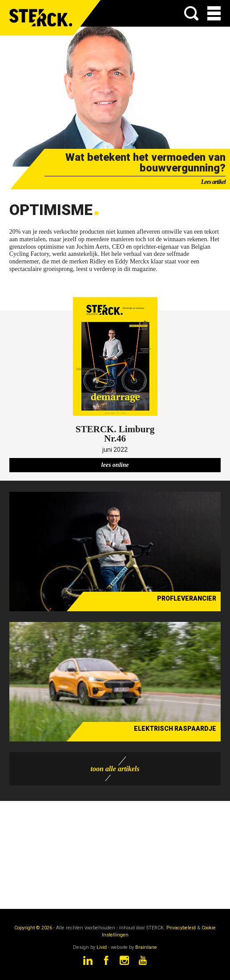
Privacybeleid (181, 928)
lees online (115, 465)
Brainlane (146, 947)
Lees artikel (213, 182)
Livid (102, 947)
